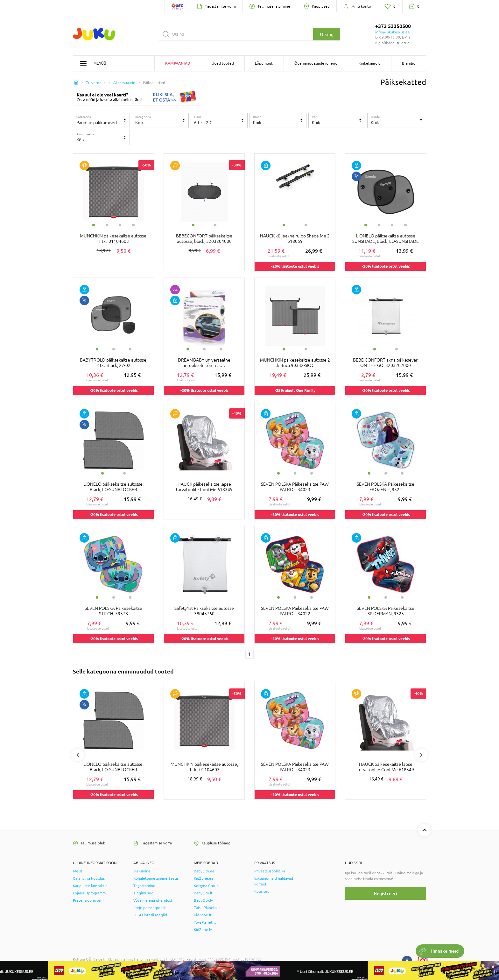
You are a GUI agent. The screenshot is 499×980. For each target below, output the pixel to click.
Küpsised (262, 892)
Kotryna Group (206, 886)
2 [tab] (107, 225)
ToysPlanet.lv (205, 922)
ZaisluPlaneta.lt (207, 908)
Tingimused (143, 893)
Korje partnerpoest (150, 908)
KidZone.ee (204, 878)
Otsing (327, 34)
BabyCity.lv (203, 900)
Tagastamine (144, 886)
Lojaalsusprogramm (89, 893)
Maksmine (142, 871)
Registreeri (386, 893)
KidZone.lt (203, 915)
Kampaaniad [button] (178, 63)
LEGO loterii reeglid (150, 915)
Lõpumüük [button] (264, 63)
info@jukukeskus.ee (393, 32)
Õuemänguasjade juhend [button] (316, 63)
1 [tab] (94, 225)
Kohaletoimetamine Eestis (156, 878)
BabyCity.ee (204, 871)
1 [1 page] (250, 654)
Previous (78, 755)
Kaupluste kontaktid (90, 886)
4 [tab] (133, 225)
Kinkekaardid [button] (370, 63)
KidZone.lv (203, 930)
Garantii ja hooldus (89, 878)
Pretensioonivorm (88, 900)
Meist (78, 871)
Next (421, 755)
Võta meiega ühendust (153, 900)
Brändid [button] (409, 63)
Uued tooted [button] (223, 63)
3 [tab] (120, 225)
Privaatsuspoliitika (270, 871)
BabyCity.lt (203, 893)
